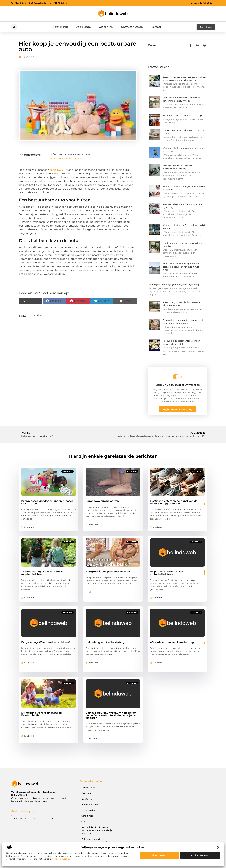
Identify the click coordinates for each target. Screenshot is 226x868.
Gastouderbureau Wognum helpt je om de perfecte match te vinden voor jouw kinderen (111, 715)
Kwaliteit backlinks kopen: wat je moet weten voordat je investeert (97, 830)
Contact (156, 27)
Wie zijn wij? (106, 27)
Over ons (86, 793)
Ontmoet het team (132, 27)
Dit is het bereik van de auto (69, 159)
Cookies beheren (200, 855)
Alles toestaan (159, 855)
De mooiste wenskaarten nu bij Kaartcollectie (41, 714)
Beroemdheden (90, 804)
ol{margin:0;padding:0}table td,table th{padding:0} (176, 285)
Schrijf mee (87, 816)
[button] (218, 847)
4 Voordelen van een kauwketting (172, 642)
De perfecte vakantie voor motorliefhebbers (167, 573)
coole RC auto (58, 170)
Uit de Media (83, 27)
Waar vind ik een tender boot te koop (182, 115)
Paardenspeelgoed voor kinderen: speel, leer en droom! (47, 502)
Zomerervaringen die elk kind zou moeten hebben (43, 573)
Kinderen (28, 57)
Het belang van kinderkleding (105, 642)
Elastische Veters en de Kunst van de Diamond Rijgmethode (174, 502)
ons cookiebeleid (61, 859)
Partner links (60, 27)
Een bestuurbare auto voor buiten (72, 154)
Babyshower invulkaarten (102, 501)
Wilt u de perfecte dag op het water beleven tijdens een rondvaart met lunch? (181, 267)
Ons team (87, 799)
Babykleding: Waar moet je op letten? (46, 642)
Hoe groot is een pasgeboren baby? (108, 572)
